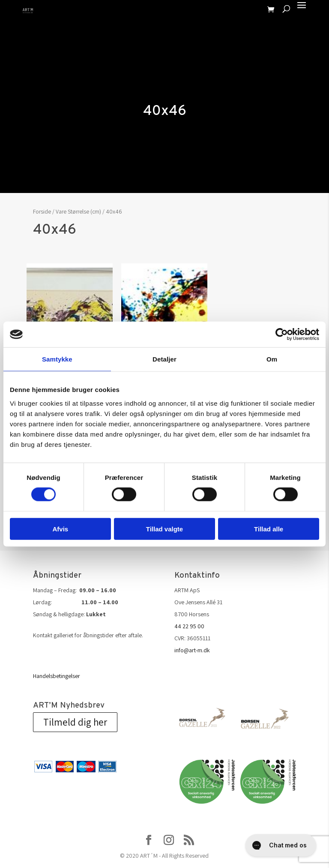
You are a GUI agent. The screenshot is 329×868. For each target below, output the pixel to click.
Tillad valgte (164, 529)
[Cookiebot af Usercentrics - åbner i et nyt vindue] (282, 335)
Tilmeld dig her (75, 722)
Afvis (60, 529)
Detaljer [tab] (164, 359)
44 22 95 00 (189, 626)
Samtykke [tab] (57, 359)
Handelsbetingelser (57, 676)
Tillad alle (269, 529)
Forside (42, 211)
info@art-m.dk (192, 650)
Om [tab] (272, 359)
